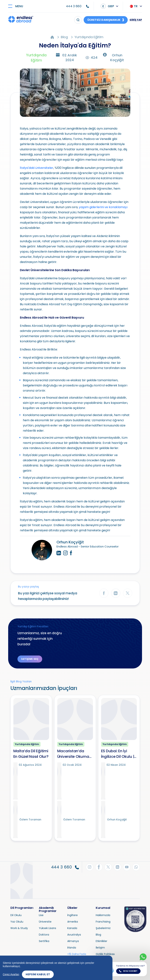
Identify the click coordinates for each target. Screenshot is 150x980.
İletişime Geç (30, 659)
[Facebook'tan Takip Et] (99, 867)
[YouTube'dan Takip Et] (127, 867)
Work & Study (19, 928)
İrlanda (72, 948)
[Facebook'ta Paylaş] (104, 593)
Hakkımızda (103, 915)
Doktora (44, 935)
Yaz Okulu (17, 922)
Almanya (73, 941)
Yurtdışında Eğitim (89, 37)
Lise (41, 915)
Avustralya (74, 935)
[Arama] (78, 20)
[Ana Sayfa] (52, 37)
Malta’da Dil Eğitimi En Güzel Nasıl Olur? (31, 754)
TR (134, 6)
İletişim (100, 948)
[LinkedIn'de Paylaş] (116, 593)
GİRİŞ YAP (136, 20)
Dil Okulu (16, 915)
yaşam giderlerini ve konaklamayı (103, 207)
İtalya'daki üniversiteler (37, 168)
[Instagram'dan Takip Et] (90, 867)
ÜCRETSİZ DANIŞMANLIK (104, 20)
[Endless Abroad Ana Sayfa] (21, 20)
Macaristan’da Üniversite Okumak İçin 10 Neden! (74, 754)
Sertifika (44, 941)
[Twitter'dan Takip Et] (108, 867)
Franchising (103, 922)
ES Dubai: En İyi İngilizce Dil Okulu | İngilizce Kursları (118, 754)
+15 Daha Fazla (77, 954)
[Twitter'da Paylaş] (128, 593)
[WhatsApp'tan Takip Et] (136, 867)
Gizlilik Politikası (105, 954)
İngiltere (72, 915)
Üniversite (45, 922)
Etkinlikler (101, 941)
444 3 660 (74, 6)
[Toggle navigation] (17, 6)
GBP (107, 6)
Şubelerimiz (103, 928)
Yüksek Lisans (47, 928)
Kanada (72, 928)
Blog (64, 37)
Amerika (73, 922)
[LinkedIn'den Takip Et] (117, 867)
